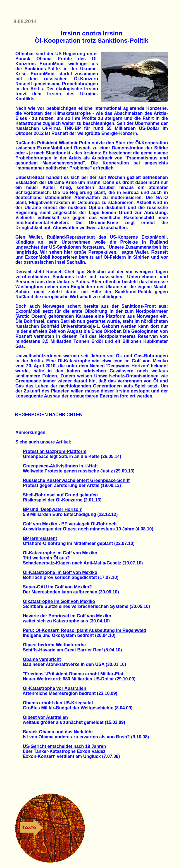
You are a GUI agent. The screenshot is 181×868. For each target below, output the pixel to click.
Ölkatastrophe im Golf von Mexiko (59, 601)
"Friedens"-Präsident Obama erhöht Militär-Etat (73, 674)
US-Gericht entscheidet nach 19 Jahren (65, 746)
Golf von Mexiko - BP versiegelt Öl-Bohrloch (70, 524)
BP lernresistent (40, 538)
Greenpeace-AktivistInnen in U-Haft (60, 466)
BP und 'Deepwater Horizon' (53, 509)
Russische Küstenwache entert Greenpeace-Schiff (76, 480)
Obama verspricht (42, 659)
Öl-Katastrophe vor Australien (55, 688)
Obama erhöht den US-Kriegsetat (58, 703)
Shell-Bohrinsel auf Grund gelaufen (60, 495)
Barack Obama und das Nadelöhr (58, 732)
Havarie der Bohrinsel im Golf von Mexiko (67, 616)
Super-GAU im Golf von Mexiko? (57, 587)
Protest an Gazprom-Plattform (55, 451)
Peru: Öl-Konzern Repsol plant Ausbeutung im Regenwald (84, 630)
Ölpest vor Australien (45, 717)
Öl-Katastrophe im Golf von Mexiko (60, 553)
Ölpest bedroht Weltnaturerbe (54, 645)
